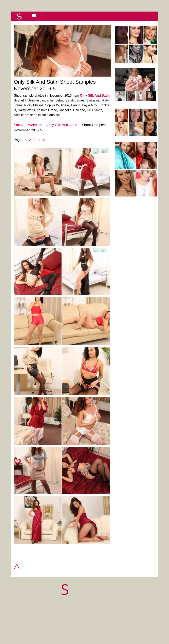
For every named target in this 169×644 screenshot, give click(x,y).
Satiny (19, 125)
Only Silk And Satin (95, 96)
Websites (35, 125)
